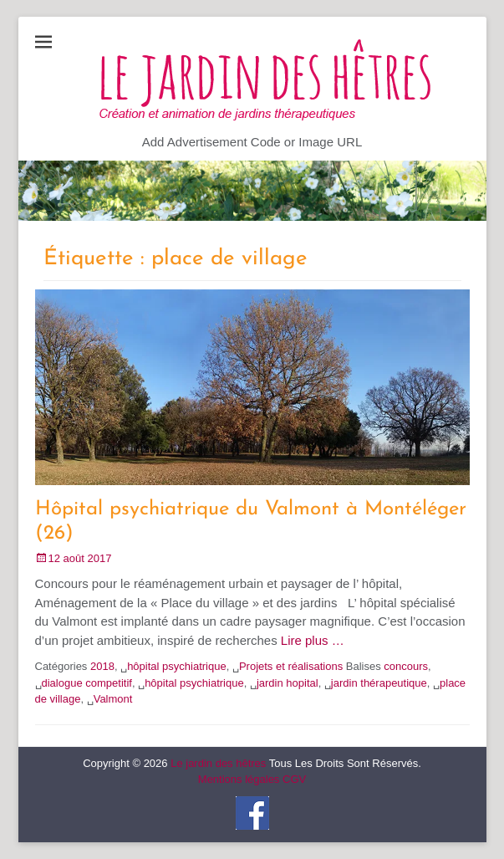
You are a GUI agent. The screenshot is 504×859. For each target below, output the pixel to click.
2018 (102, 666)
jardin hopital (288, 683)
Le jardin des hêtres (218, 763)
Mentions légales (239, 779)
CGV (294, 779)
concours (406, 666)
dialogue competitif (87, 683)
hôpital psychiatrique (177, 666)
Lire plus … (313, 640)
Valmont (113, 699)
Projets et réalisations (291, 666)
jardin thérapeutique (379, 683)
